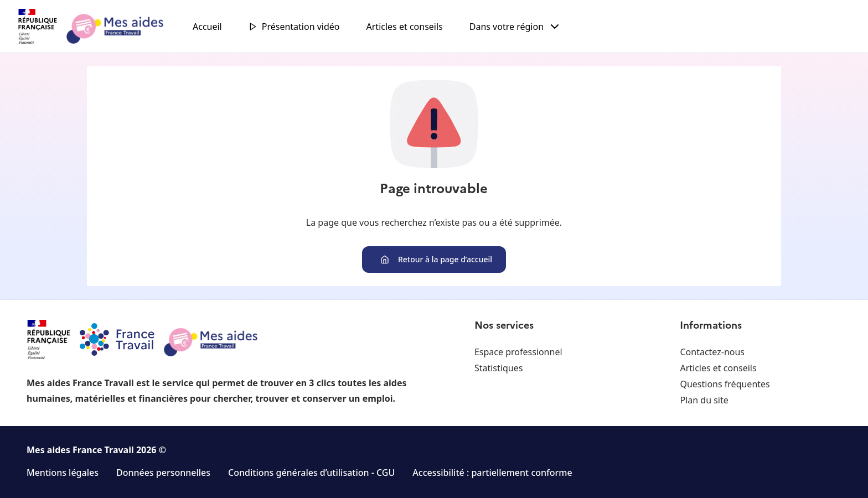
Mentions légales (63, 473)
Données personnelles (163, 473)
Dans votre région (515, 27)
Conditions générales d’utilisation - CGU (311, 473)
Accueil (207, 27)
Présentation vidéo (294, 27)
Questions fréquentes (725, 384)
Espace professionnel (518, 352)
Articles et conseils (405, 27)
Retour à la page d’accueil (436, 259)
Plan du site (704, 400)
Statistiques (498, 368)
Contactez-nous (712, 352)
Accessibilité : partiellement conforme (492, 473)
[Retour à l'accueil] (101, 27)
